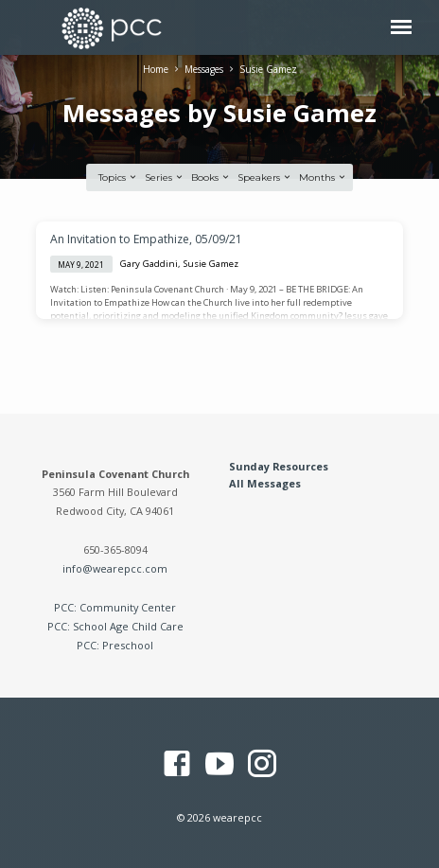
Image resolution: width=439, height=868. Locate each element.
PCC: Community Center (115, 607)
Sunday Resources (279, 466)
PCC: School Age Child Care (115, 626)
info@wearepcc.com (115, 568)
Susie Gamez (268, 69)
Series (165, 177)
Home (156, 69)
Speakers (265, 177)
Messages (204, 69)
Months (323, 177)
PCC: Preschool (115, 645)
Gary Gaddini (149, 264)
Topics (118, 177)
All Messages (265, 483)
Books (211, 177)
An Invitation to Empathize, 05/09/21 (146, 239)
